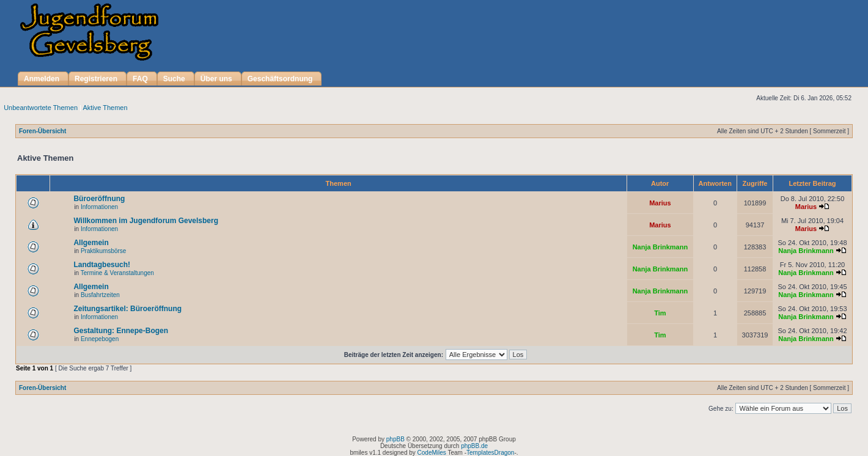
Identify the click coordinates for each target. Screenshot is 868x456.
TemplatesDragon (490, 453)
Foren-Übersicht (42, 131)
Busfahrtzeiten (100, 295)
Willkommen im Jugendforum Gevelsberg (146, 221)
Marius (660, 203)
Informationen (99, 207)
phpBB (395, 439)
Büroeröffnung (99, 199)
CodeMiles (432, 453)
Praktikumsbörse (103, 251)
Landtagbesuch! (102, 265)
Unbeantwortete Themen (41, 108)
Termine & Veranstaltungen (117, 273)
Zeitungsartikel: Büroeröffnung (127, 309)
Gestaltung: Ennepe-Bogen (121, 331)
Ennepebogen (100, 339)
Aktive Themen (105, 108)
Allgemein (91, 243)
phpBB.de (474, 446)
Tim (660, 313)
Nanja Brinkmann (660, 247)
